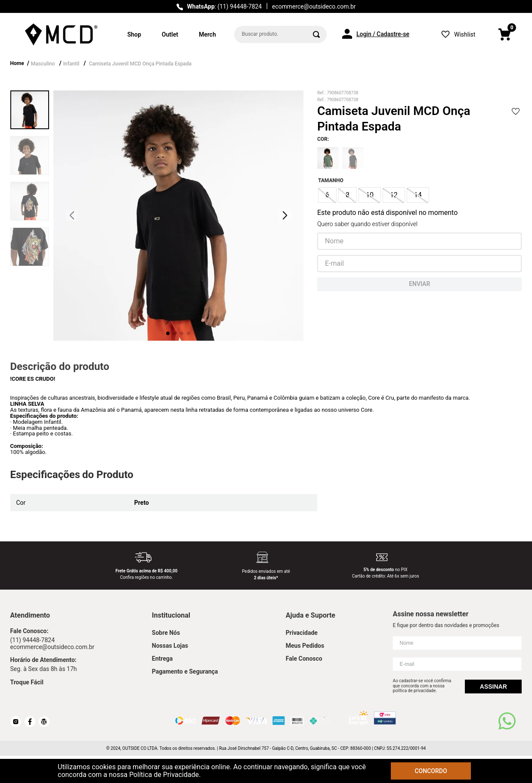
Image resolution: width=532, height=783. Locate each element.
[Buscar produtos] (316, 34)
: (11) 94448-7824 (224, 6)
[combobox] (280, 34)
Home (17, 63)
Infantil (71, 64)
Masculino (43, 64)
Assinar (493, 687)
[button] (327, 195)
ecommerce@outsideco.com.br (314, 6)
